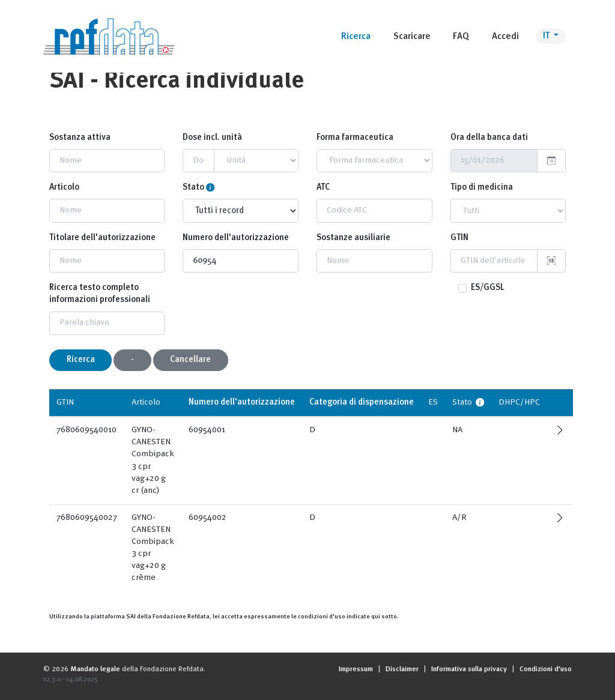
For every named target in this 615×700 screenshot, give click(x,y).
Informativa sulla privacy (469, 669)
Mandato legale (95, 669)
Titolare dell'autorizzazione (102, 238)
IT (547, 36)
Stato (193, 188)
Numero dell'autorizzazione (236, 238)
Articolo (64, 188)
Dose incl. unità (212, 138)
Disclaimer (402, 669)
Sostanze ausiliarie (353, 238)
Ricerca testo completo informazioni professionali (100, 294)
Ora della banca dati (489, 138)
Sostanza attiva (80, 138)
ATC (323, 188)
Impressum (356, 669)
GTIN (459, 238)
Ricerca (81, 360)
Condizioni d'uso (546, 669)
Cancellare (190, 360)
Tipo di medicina (482, 188)
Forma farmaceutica (355, 138)
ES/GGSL (488, 288)
